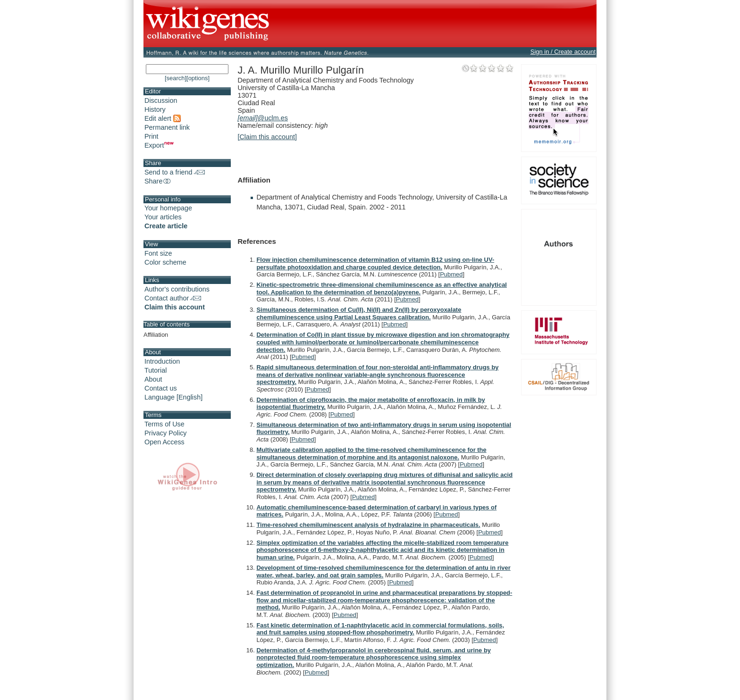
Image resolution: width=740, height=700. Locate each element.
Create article (166, 226)
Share (158, 181)
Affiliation (156, 335)
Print (151, 136)
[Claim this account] (267, 137)
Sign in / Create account (563, 52)
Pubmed (451, 274)
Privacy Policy (166, 433)
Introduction (162, 361)
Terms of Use (164, 424)
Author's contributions (177, 289)
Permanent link (167, 127)
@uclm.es (263, 118)
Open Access (164, 442)
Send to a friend (175, 172)
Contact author (173, 298)
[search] (176, 78)
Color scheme (165, 262)
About (153, 379)
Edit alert (163, 118)
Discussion (161, 100)
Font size (158, 253)
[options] (198, 78)
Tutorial (156, 370)
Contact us (161, 388)
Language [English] (173, 397)
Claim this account (175, 307)
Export (159, 145)
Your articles (163, 217)
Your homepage (168, 208)
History (155, 109)
